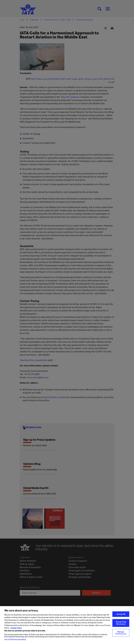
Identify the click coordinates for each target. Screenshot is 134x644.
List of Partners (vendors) (15, 641)
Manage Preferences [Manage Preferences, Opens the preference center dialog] (121, 634)
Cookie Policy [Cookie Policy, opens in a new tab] (16, 630)
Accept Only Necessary (121, 625)
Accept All (121, 616)
